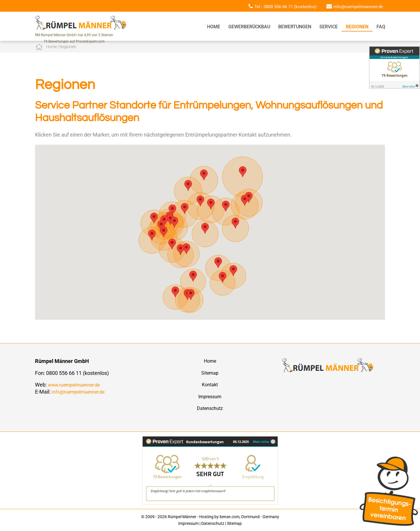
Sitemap (210, 373)
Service (329, 27)
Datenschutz (210, 408)
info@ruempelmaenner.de (358, 7)
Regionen (357, 27)
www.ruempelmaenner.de (74, 385)
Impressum (210, 397)
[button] (152, 235)
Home (214, 27)
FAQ (381, 27)
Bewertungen (295, 27)
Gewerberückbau (249, 27)
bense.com (230, 517)
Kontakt (210, 385)
